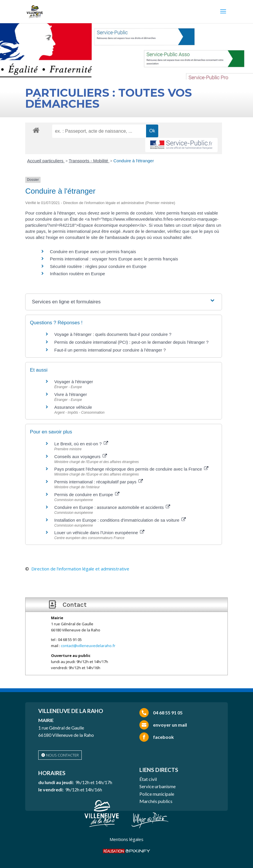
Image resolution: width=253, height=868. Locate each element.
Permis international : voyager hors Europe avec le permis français (114, 259)
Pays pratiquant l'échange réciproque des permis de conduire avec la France (131, 469)
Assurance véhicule (73, 407)
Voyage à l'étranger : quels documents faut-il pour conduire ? (113, 334)
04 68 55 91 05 (168, 713)
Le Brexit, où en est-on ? (81, 444)
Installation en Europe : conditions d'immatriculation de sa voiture (120, 520)
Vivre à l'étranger (71, 394)
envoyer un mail (170, 725)
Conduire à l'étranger (134, 161)
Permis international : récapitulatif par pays (99, 482)
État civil (148, 779)
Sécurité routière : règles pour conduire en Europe (98, 266)
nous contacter (62, 755)
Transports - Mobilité (89, 161)
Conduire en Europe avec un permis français (93, 252)
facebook (163, 737)
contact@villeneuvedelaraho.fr (88, 646)
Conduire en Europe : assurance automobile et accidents (112, 507)
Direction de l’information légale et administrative (80, 569)
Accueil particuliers (46, 161)
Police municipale (157, 794)
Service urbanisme (158, 786)
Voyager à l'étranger (74, 382)
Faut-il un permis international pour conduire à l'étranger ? (110, 350)
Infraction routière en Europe (77, 274)
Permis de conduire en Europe (87, 495)
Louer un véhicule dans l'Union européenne (99, 533)
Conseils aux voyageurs (80, 456)
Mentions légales (127, 839)
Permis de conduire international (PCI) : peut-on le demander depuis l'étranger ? (131, 342)
